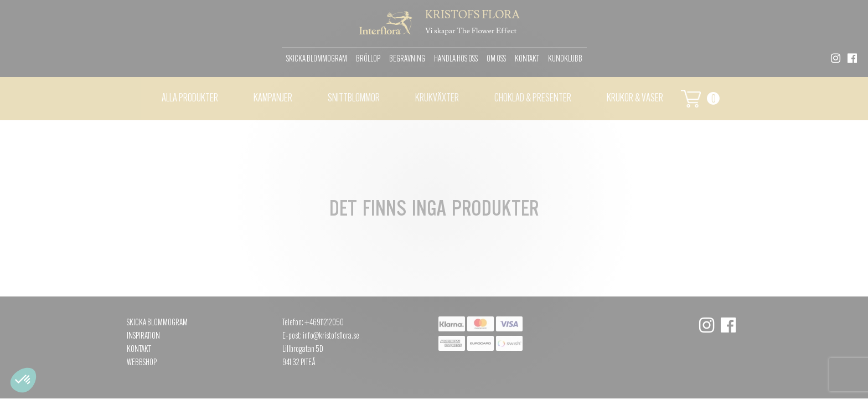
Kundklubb (565, 59)
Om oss (496, 59)
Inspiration (143, 336)
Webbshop (142, 363)
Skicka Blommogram (317, 59)
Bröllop (368, 59)
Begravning (407, 59)
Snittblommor (354, 99)
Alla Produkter (190, 99)
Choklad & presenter (533, 99)
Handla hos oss (456, 59)
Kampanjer (273, 99)
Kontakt (527, 59)
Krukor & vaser (635, 99)
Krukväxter (437, 99)
